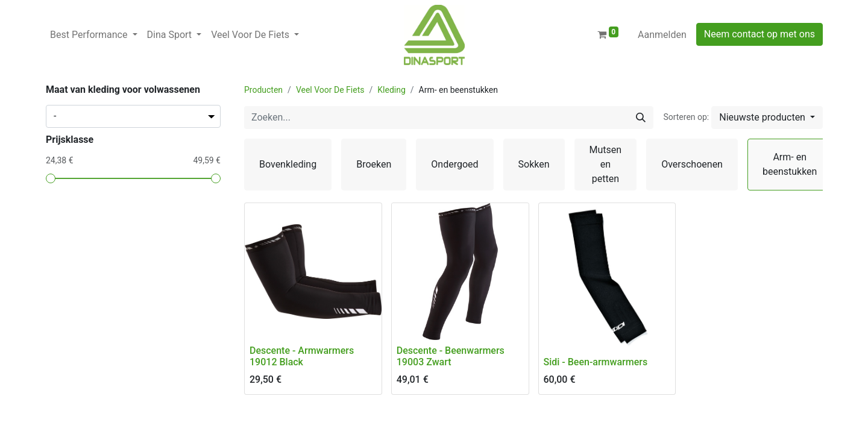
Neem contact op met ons (759, 34)
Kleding (392, 90)
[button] (767, 118)
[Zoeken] (641, 118)
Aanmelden (662, 35)
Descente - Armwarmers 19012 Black (302, 356)
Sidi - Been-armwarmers (596, 362)
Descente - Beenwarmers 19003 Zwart (451, 356)
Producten (263, 90)
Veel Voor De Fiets (330, 90)
